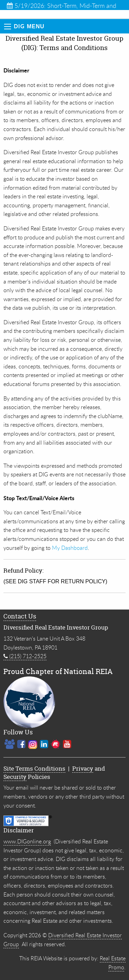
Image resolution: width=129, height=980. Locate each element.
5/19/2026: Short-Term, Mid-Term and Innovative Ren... (62, 6)
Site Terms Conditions (34, 768)
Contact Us (20, 616)
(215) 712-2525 (25, 656)
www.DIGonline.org (27, 841)
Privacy (83, 768)
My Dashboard (70, 548)
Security (15, 777)
